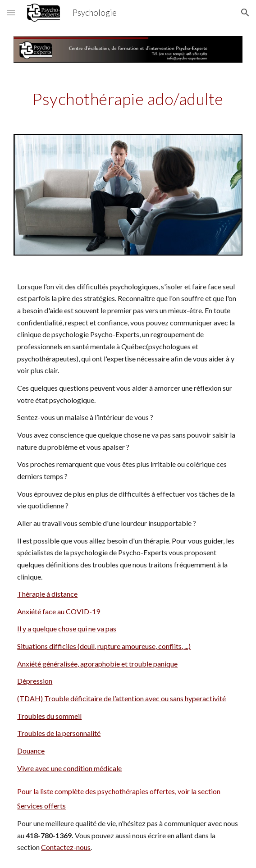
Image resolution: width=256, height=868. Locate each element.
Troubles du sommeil (49, 716)
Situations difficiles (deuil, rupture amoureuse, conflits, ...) (104, 646)
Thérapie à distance (47, 594)
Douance (31, 751)
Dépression (35, 681)
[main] (128, 98)
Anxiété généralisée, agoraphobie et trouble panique (97, 664)
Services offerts (41, 806)
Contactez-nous (66, 847)
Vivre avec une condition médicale (69, 768)
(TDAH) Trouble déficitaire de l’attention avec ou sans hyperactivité (121, 698)
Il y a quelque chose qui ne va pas (67, 628)
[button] (11, 12)
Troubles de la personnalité (59, 733)
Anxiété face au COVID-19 (59, 611)
